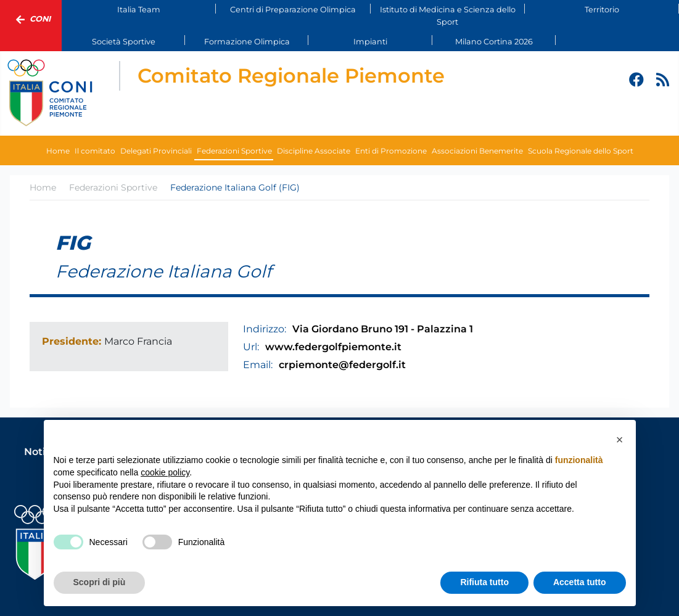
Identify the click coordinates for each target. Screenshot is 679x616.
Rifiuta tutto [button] (484, 582)
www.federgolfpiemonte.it (333, 347)
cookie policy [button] (165, 472)
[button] (620, 440)
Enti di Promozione (391, 151)
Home (58, 151)
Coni (31, 20)
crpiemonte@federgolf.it (342, 365)
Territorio (602, 10)
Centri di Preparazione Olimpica (293, 10)
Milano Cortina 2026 (494, 42)
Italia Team (139, 10)
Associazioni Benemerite (477, 151)
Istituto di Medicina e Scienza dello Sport (448, 15)
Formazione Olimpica (247, 42)
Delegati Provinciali (156, 151)
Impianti (370, 42)
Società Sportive (124, 42)
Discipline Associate (314, 151)
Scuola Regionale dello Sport (581, 151)
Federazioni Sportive (234, 151)
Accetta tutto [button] (580, 582)
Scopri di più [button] (100, 582)
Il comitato (95, 151)
